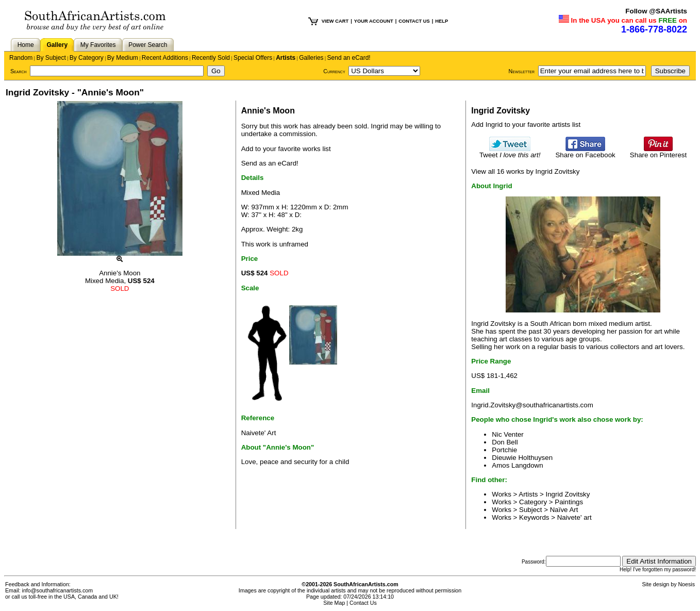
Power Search (148, 45)
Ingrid (380, 126)
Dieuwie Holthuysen (522, 458)
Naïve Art (564, 510)
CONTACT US (414, 21)
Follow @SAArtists (656, 11)
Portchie (504, 450)
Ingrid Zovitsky (568, 494)
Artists (286, 58)
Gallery (57, 45)
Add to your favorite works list (286, 149)
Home (26, 45)
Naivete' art (574, 517)
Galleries (311, 58)
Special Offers (253, 58)
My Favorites (98, 45)
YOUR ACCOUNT (374, 21)
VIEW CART (335, 21)
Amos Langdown (517, 465)
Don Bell (505, 442)
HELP (441, 21)
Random (21, 58)
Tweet (510, 152)
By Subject (51, 58)
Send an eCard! (349, 58)
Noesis (686, 584)
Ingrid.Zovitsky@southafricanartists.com (532, 405)
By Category (87, 58)
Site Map (334, 603)
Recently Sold (211, 58)
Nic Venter (508, 434)
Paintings (569, 502)
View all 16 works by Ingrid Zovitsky (525, 171)
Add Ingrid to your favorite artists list (526, 125)
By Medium (123, 58)
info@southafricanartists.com (58, 590)
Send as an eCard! (270, 163)
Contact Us (363, 603)
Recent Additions (165, 58)
